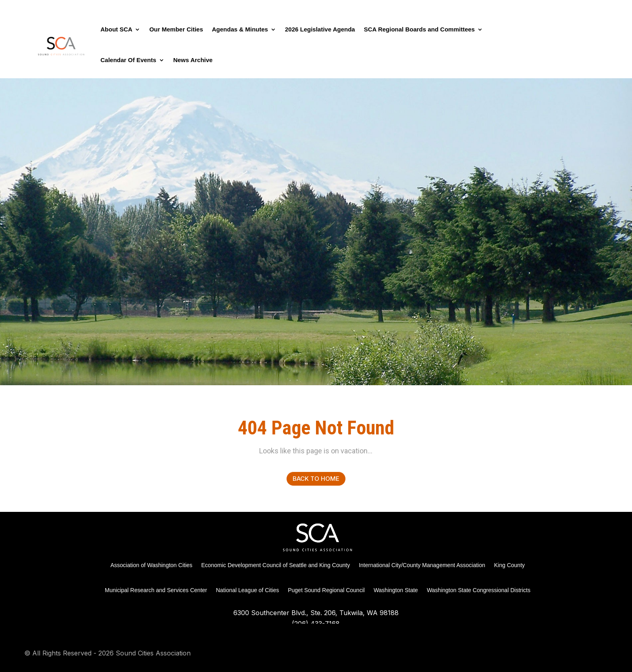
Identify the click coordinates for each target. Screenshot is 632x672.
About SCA (116, 29)
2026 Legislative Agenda (320, 29)
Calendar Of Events (128, 60)
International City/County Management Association (422, 565)
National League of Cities (247, 590)
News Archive (193, 60)
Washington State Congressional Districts (479, 590)
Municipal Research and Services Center (156, 590)
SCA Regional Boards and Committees (419, 29)
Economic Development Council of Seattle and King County (275, 565)
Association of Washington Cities (151, 565)
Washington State (396, 590)
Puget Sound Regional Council (326, 590)
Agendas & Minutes (240, 29)
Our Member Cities (176, 29)
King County (509, 565)
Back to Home (316, 479)
